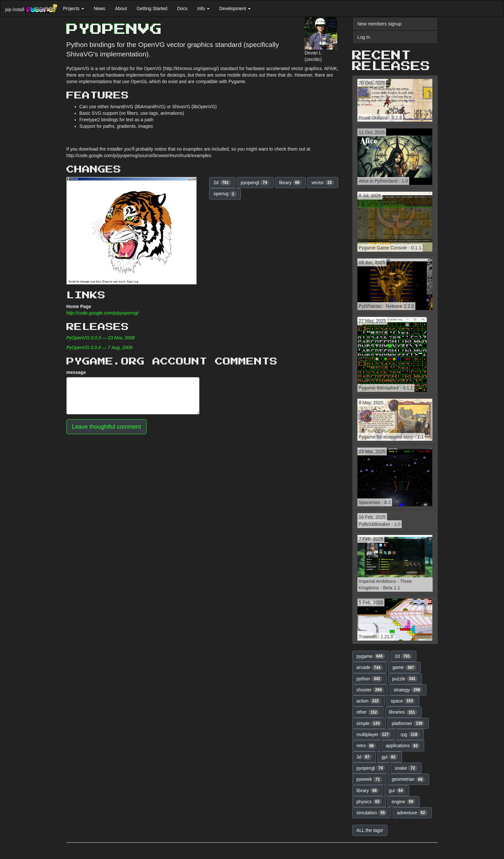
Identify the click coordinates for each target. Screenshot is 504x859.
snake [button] (406, 768)
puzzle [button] (405, 679)
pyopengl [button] (255, 183)
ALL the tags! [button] (370, 830)
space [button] (403, 701)
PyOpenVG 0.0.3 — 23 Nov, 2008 (101, 338)
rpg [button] (410, 734)
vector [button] (323, 183)
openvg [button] (225, 194)
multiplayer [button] (374, 734)
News (100, 8)
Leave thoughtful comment (107, 427)
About (121, 8)
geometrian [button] (408, 779)
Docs (182, 8)
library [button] (290, 183)
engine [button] (403, 802)
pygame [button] (371, 656)
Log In (364, 37)
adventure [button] (412, 813)
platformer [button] (408, 723)
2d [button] (222, 183)
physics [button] (369, 802)
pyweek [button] (369, 779)
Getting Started (152, 8)
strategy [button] (408, 690)
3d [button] (364, 757)
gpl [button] (390, 757)
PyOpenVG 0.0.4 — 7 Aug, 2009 (100, 348)
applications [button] (403, 746)
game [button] (404, 668)
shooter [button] (370, 690)
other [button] (368, 712)
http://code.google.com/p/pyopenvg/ (103, 313)
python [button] (369, 679)
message (76, 372)
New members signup (379, 24)
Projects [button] (73, 8)
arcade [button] (370, 668)
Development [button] (235, 8)
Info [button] (203, 8)
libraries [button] (403, 712)
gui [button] (397, 791)
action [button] (369, 701)
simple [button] (369, 723)
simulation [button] (372, 813)
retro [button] (366, 746)
